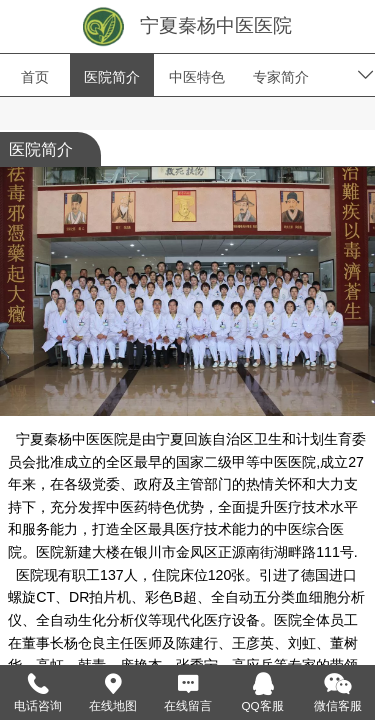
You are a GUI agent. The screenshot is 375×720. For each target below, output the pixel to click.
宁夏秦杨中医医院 (216, 25)
